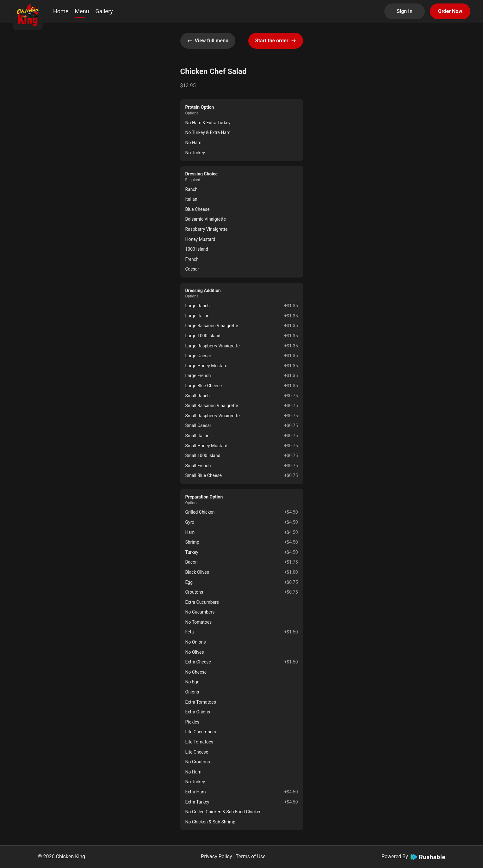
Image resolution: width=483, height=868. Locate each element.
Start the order (276, 41)
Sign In (405, 11)
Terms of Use (251, 856)
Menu (82, 11)
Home (61, 11)
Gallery (104, 11)
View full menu (208, 41)
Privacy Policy (217, 856)
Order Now (450, 11)
